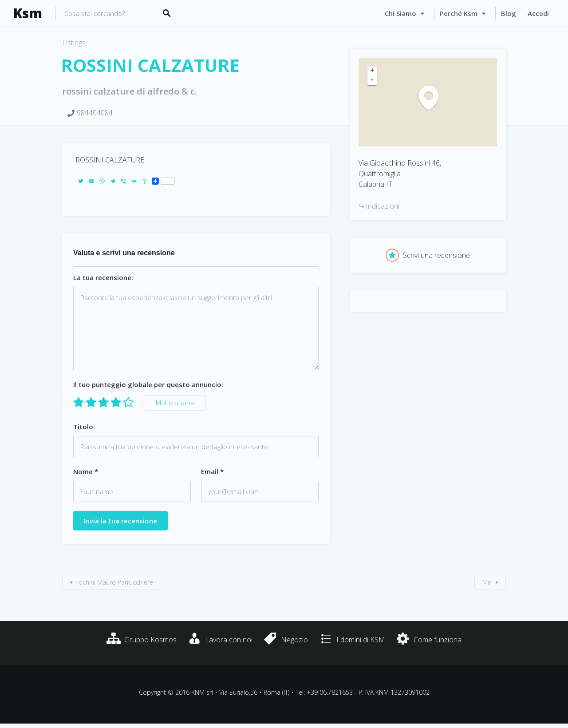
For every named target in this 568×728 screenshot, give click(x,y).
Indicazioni (383, 206)
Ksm (28, 13)
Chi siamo (400, 13)
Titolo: (84, 427)
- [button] (372, 80)
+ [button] (372, 71)
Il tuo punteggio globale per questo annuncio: (148, 384)
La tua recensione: (103, 277)
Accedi (538, 13)
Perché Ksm (459, 13)
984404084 (95, 113)
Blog (509, 13)
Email (212, 471)
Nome (86, 471)
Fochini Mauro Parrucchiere (114, 582)
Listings (74, 43)
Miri (487, 582)
